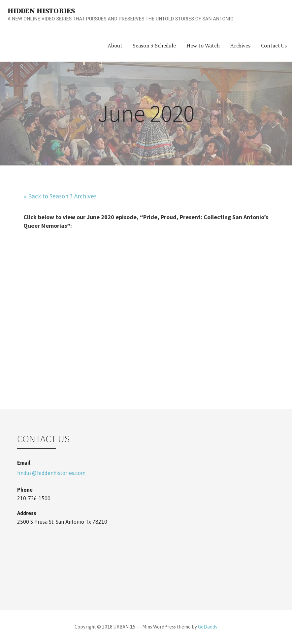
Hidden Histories (41, 11)
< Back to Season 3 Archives (60, 196)
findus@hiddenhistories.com (51, 473)
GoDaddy (208, 627)
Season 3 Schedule (154, 45)
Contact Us (274, 45)
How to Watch (203, 45)
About (115, 45)
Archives (240, 45)
